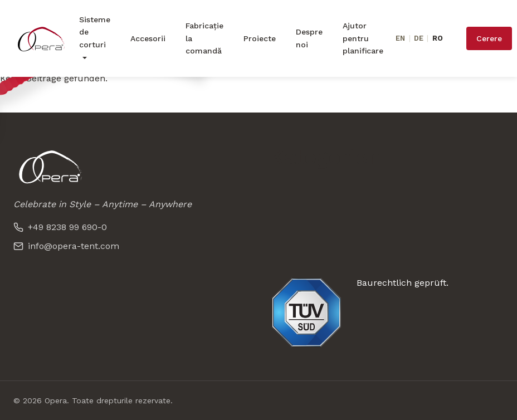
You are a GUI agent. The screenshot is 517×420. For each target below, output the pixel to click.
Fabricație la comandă (204, 38)
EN (400, 38)
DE (419, 38)
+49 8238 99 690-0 (60, 227)
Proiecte (260, 38)
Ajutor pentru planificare (363, 38)
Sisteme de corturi (95, 32)
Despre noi (309, 38)
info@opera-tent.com (66, 246)
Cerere (489, 38)
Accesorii (148, 38)
